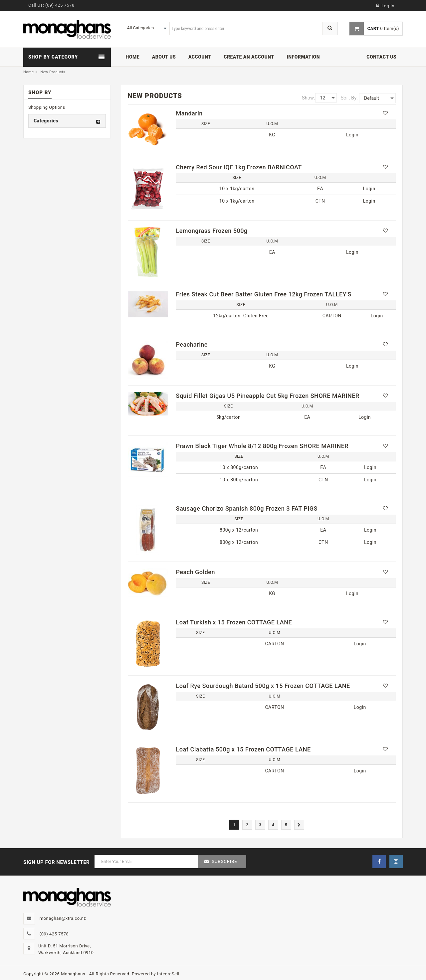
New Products (53, 72)
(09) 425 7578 (60, 5)
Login (352, 135)
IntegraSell (168, 974)
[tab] (67, 121)
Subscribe (224, 861)
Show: (309, 98)
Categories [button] (46, 121)
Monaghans (74, 974)
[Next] (299, 825)
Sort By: (349, 98)
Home (29, 72)
